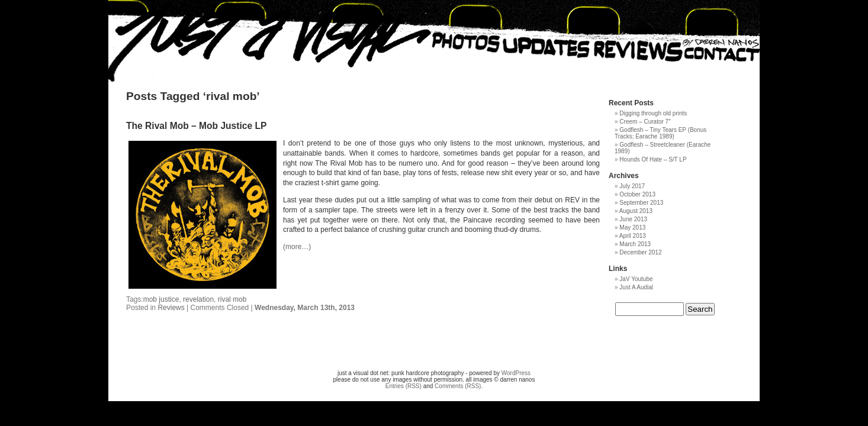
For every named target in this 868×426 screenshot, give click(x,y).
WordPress (516, 373)
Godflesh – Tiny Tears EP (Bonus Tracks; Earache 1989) (660, 133)
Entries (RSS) (404, 386)
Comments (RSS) (458, 386)
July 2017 (632, 186)
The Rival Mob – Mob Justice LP (196, 126)
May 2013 (632, 227)
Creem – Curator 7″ (645, 122)
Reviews (171, 308)
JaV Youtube (636, 279)
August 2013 (636, 211)
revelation (198, 299)
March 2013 (635, 244)
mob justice (161, 299)
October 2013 (637, 194)
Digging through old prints (653, 113)
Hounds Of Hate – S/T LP (653, 159)
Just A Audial (636, 287)
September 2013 (641, 203)
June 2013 (633, 219)
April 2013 (633, 236)
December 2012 (640, 252)
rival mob (232, 299)
